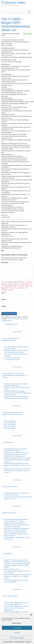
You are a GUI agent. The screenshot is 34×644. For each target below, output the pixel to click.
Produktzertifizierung (8, 442)
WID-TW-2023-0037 (10, 426)
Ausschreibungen (7, 554)
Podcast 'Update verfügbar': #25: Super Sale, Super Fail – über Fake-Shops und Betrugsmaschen (17, 608)
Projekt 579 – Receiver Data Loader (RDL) (16, 560)
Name (3, 293)
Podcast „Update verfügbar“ (10, 596)
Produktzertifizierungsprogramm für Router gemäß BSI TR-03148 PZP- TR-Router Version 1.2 (17, 465)
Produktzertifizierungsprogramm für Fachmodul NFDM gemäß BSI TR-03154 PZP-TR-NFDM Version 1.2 (17, 460)
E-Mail (4, 299)
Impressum (28, 642)
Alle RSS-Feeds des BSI (11, 324)
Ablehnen (17, 633)
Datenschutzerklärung (8, 642)
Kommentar (5, 262)
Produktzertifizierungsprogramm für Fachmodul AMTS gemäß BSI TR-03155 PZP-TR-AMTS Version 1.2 (17, 471)
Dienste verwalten (17, 623)
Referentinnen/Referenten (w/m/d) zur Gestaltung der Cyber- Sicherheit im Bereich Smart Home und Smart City (17, 525)
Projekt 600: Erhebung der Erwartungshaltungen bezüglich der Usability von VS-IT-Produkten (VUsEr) (18, 576)
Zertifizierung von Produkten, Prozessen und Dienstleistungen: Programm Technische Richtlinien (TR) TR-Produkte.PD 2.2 (17, 454)
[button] (31, 615)
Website (4, 306)
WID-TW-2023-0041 (10, 421)
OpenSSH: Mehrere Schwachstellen (14, 391)
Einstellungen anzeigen (17, 638)
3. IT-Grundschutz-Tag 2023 (12, 358)
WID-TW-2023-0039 (10, 425)
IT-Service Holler (13, 3)
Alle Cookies (17, 628)
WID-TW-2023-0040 (10, 423)
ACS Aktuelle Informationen (10, 487)
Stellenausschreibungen (9, 513)
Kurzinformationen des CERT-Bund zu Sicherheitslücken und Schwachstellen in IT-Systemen (15, 376)
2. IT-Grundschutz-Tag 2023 (12, 360)
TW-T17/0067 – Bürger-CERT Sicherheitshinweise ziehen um (16, 25)
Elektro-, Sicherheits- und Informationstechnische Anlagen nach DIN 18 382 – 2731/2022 (17, 571)
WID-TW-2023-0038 (10, 428)
